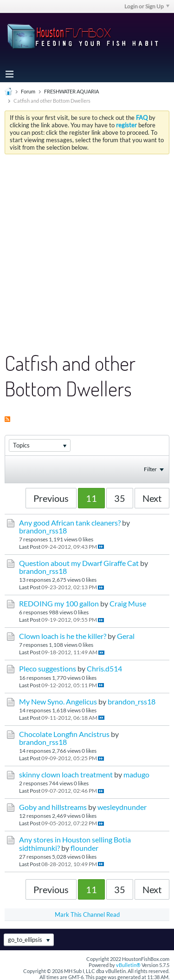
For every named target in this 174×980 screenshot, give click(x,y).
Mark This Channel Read (87, 914)
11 (91, 498)
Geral (126, 636)
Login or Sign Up (147, 6)
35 (120, 498)
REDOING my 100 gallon (59, 604)
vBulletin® (128, 965)
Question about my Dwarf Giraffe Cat (79, 563)
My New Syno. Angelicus (58, 702)
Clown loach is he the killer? (63, 636)
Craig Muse (128, 604)
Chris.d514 (104, 669)
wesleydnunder (122, 807)
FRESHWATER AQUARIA (71, 91)
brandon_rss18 (43, 531)
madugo (136, 775)
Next (152, 498)
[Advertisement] (87, 246)
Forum (28, 91)
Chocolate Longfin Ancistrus (64, 734)
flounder (84, 848)
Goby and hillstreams (53, 807)
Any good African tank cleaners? (70, 523)
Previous (51, 498)
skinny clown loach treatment (66, 775)
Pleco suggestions (48, 669)
